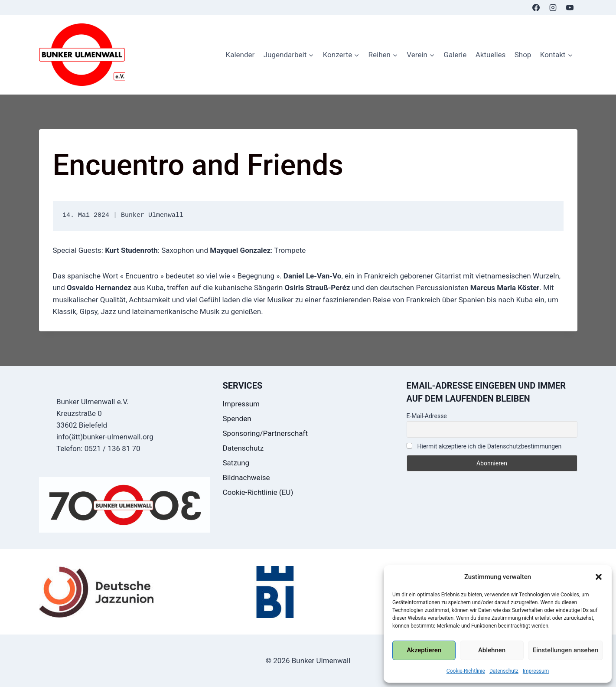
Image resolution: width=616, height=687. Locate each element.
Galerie (455, 55)
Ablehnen (492, 650)
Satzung (236, 463)
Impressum (536, 671)
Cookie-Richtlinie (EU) (258, 492)
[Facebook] (536, 7)
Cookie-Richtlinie (466, 671)
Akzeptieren (424, 650)
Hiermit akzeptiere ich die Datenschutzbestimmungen (484, 446)
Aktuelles (491, 55)
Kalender (240, 55)
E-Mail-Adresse (427, 416)
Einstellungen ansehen (565, 650)
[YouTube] (570, 7)
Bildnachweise (246, 478)
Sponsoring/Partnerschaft (266, 433)
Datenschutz (504, 671)
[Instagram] (553, 7)
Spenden (237, 419)
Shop (523, 55)
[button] (599, 577)
